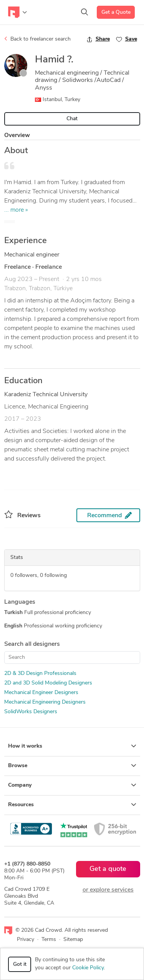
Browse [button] (72, 766)
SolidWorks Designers (31, 712)
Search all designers (32, 644)
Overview (17, 136)
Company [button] (72, 785)
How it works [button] (72, 746)
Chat (72, 119)
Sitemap (73, 940)
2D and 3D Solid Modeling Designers (48, 683)
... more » (16, 210)
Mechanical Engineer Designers (41, 693)
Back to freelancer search (37, 39)
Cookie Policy (88, 968)
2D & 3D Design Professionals (40, 674)
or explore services (108, 890)
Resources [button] (72, 805)
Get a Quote (116, 12)
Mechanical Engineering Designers (45, 702)
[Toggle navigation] (17, 12)
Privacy (26, 940)
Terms (49, 940)
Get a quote (108, 869)
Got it (20, 964)
